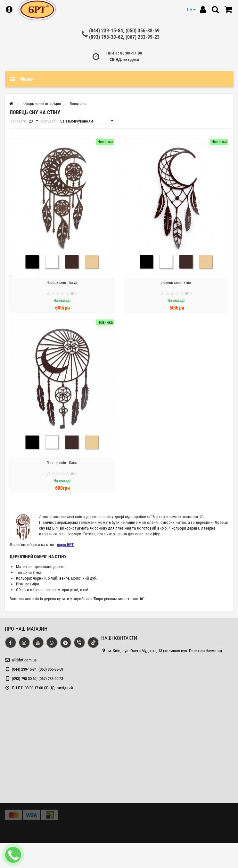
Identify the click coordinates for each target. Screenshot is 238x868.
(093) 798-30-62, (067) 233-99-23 (124, 37)
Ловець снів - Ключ (62, 463)
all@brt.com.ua (24, 660)
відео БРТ (65, 545)
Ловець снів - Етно (176, 283)
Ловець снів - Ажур (62, 283)
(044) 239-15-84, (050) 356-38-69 (124, 31)
